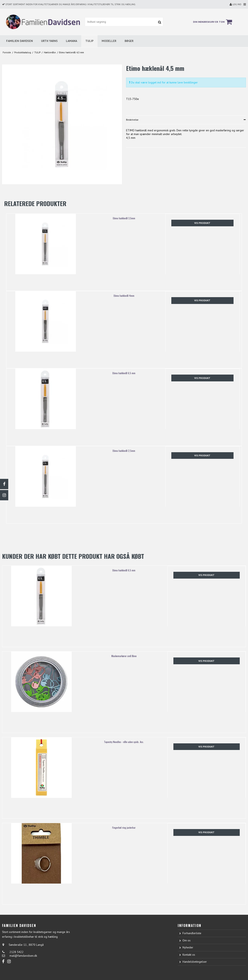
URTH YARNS (49, 41)
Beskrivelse (132, 120)
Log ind (235, 4)
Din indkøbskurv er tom (213, 22)
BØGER (129, 41)
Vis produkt (202, 223)
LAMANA (72, 41)
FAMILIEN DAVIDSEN (20, 41)
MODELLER (109, 41)
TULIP (89, 41)
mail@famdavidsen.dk (23, 956)
